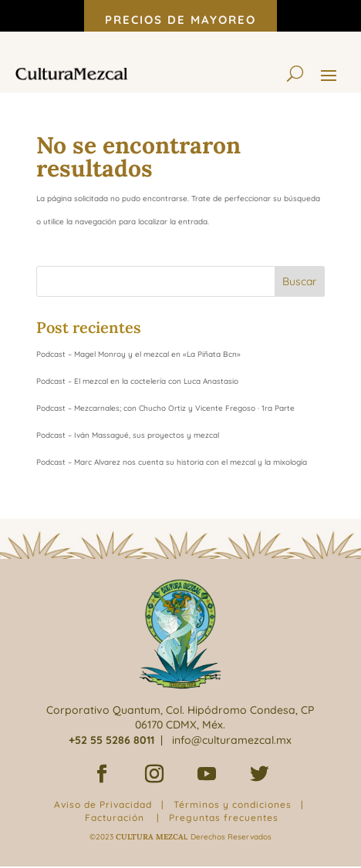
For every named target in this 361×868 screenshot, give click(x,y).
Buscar (299, 281)
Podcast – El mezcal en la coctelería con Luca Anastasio (137, 381)
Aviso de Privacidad (103, 804)
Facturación (115, 818)
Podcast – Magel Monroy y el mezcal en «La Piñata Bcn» (138, 354)
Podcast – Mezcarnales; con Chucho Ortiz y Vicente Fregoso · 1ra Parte (165, 408)
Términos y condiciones (233, 804)
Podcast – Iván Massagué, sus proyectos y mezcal (128, 435)
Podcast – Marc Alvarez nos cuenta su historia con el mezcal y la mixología (172, 462)
